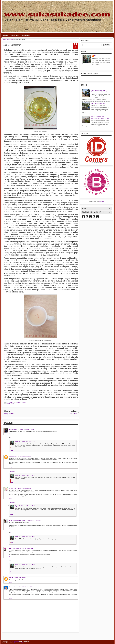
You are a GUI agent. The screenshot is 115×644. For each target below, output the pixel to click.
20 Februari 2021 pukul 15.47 (25, 548)
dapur (8, 404)
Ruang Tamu (15, 35)
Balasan (13, 438)
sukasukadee (15, 641)
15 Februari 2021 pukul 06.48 (27, 475)
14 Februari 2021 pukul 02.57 (23, 488)
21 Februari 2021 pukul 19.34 (27, 565)
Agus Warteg (13, 548)
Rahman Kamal (13, 587)
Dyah (12, 402)
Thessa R (12, 488)
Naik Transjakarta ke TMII (98, 103)
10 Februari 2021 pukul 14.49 (23, 456)
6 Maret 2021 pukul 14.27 (21, 578)
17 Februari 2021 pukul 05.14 (34, 520)
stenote (11, 578)
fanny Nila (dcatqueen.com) (17, 520)
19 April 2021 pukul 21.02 (26, 587)
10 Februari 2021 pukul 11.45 (26, 429)
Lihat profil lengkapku (88, 67)
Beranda (5, 35)
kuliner (12, 404)
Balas (11, 434)
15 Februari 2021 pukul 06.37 (27, 442)
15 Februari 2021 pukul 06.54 (27, 506)
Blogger (102, 202)
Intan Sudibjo (13, 429)
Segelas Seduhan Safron (12, 45)
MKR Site (23, 643)
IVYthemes (17, 643)
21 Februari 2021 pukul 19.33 (27, 537)
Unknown (12, 456)
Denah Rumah (26, 35)
